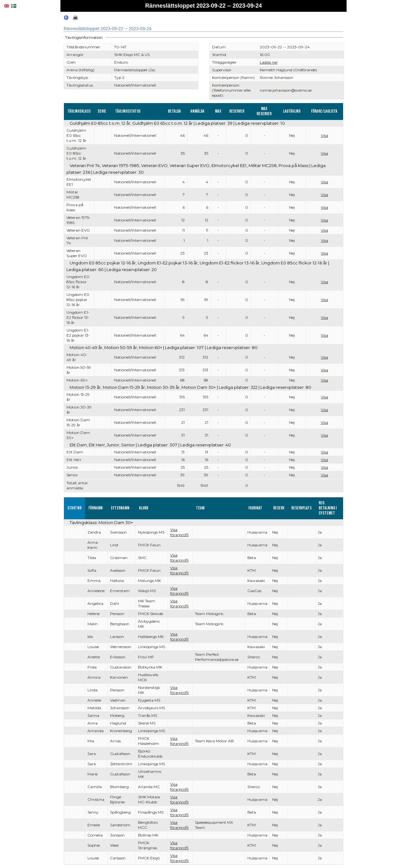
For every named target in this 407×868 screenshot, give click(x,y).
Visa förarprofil (179, 532)
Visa (324, 135)
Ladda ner (269, 62)
